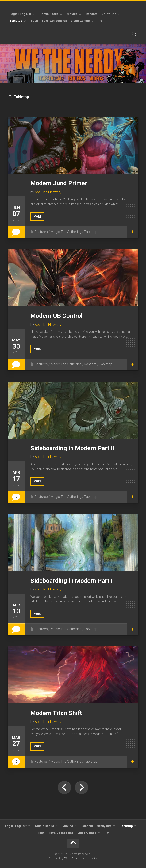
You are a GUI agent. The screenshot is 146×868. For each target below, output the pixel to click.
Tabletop (16, 21)
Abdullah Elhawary (48, 192)
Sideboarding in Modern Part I (72, 581)
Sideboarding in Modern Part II (72, 448)
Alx (96, 858)
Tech (34, 21)
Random (92, 14)
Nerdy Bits (109, 14)
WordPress (71, 858)
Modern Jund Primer (59, 183)
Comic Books (49, 14)
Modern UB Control (56, 316)
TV (100, 21)
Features (41, 232)
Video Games (80, 21)
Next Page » (82, 788)
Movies (72, 14)
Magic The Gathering (66, 232)
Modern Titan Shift (56, 713)
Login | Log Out (20, 14)
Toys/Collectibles (54, 21)
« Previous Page (64, 788)
